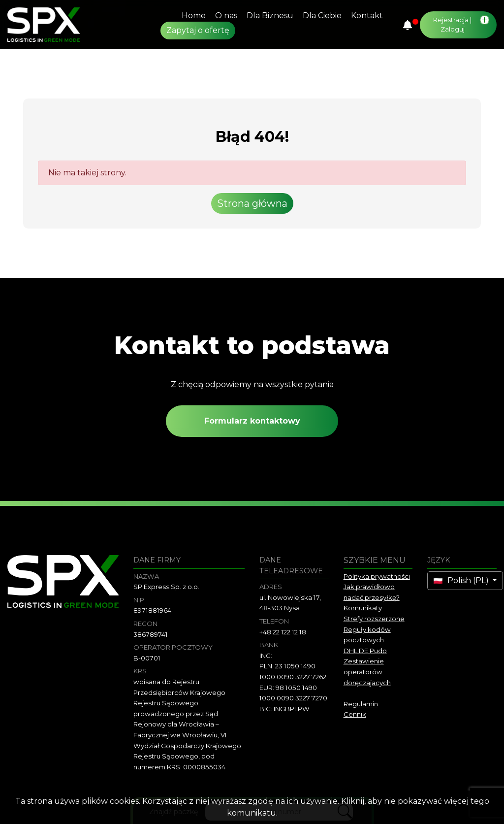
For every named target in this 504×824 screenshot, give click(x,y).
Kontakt (367, 16)
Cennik (355, 714)
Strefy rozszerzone (374, 619)
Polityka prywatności (377, 576)
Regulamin (361, 704)
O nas (226, 16)
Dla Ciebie (322, 16)
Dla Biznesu (270, 16)
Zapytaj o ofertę (198, 30)
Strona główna (252, 203)
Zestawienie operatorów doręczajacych (367, 672)
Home (194, 16)
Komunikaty (363, 608)
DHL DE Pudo (365, 651)
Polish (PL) (462, 580)
